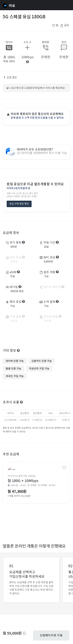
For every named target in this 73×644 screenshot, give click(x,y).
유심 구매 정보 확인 (19, 204)
